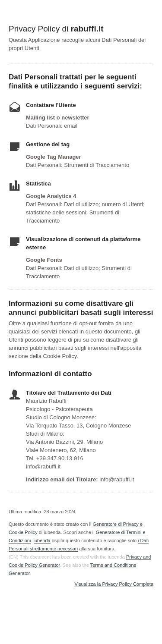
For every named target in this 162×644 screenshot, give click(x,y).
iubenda (42, 540)
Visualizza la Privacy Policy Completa (114, 584)
